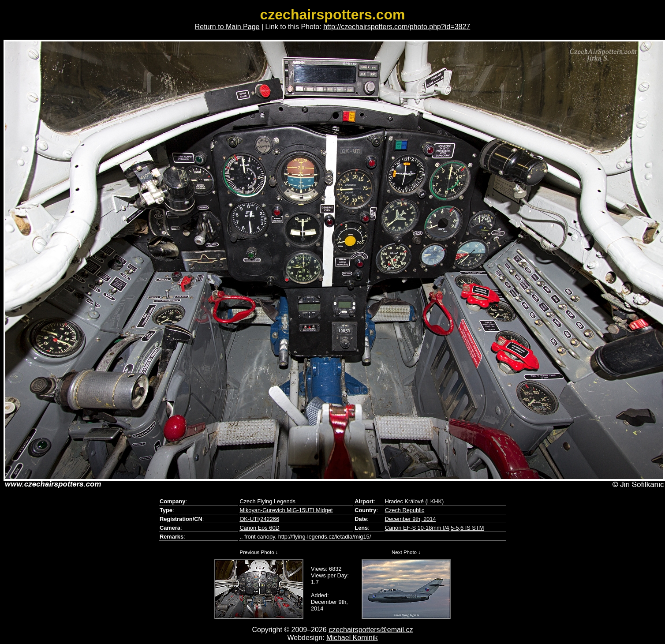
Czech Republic (405, 510)
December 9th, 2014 (411, 519)
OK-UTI (249, 519)
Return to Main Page (227, 27)
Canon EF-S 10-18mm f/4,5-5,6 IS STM (435, 528)
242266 (270, 519)
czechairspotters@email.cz (371, 630)
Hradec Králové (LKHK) (415, 501)
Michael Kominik (352, 638)
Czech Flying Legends (267, 501)
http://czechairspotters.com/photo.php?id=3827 (397, 27)
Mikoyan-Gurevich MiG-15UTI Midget (286, 510)
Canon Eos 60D (259, 528)
